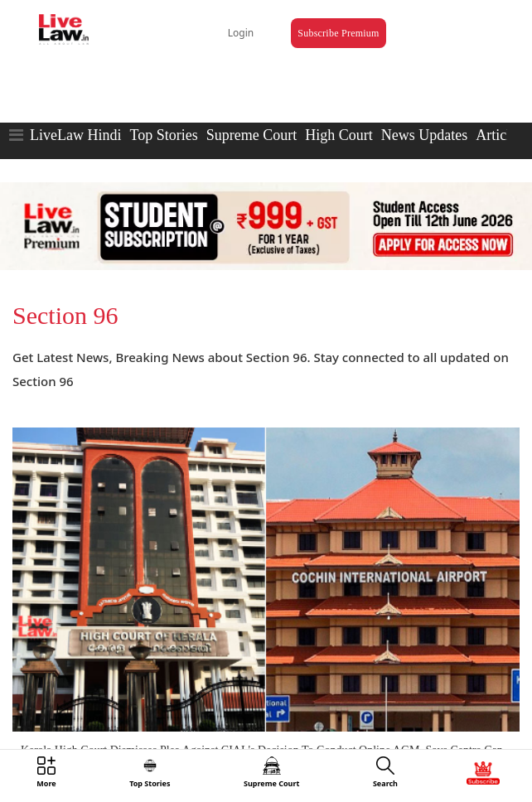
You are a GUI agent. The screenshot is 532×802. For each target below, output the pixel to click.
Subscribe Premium (338, 33)
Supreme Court (252, 135)
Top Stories (163, 135)
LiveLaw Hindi (75, 135)
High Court (339, 135)
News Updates (424, 135)
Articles (499, 135)
